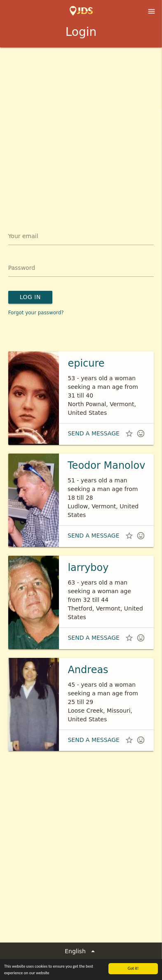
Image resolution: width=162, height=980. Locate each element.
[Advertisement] (81, 132)
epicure (86, 363)
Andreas (88, 670)
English (81, 951)
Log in (30, 297)
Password (22, 268)
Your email (23, 236)
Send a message (93, 433)
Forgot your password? (36, 313)
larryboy (88, 568)
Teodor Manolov (106, 465)
